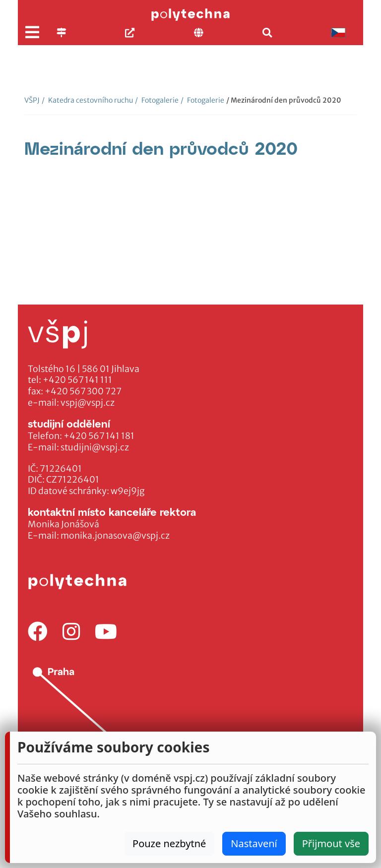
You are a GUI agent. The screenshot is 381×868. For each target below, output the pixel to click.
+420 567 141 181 (99, 436)
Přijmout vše (331, 843)
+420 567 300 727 (83, 391)
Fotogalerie (157, 100)
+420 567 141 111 (77, 380)
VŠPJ (32, 100)
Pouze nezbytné (169, 843)
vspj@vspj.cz (88, 403)
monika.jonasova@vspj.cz (115, 536)
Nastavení (254, 843)
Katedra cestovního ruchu (87, 100)
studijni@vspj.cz (95, 447)
